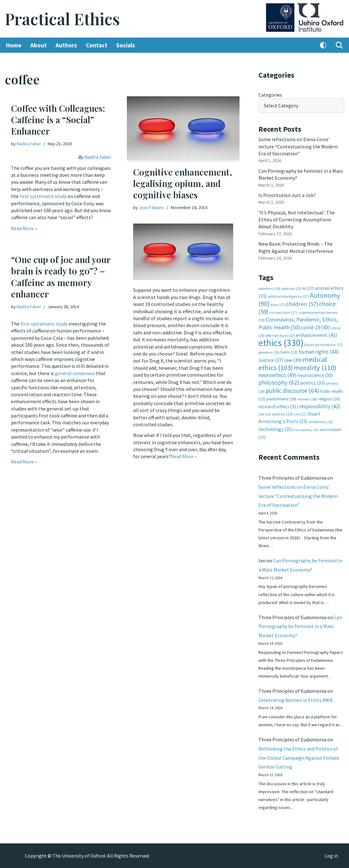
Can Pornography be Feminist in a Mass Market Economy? (300, 626)
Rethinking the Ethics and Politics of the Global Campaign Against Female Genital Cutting (299, 758)
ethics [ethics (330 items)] (281, 343)
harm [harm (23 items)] (289, 352)
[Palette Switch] (323, 45)
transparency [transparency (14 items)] (306, 430)
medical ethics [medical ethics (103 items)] (293, 363)
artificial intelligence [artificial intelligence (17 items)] (288, 296)
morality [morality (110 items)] (315, 368)
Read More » (24, 228)
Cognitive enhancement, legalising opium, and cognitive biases (183, 183)
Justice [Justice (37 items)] (271, 360)
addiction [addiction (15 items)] (291, 289)
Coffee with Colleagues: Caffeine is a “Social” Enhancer (58, 120)
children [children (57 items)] (302, 304)
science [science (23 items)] (282, 414)
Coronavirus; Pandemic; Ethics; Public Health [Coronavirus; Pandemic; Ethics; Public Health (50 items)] (298, 323)
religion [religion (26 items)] (329, 399)
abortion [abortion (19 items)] (269, 288)
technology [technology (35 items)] (276, 429)
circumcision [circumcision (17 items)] (283, 312)
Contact (97, 45)
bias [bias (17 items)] (278, 305)
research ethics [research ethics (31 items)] (278, 407)
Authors (66, 45)
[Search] (339, 45)
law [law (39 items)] (293, 360)
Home (14, 45)
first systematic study (43, 196)
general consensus (75, 373)
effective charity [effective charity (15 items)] (280, 336)
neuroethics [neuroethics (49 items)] (278, 375)
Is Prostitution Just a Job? (287, 195)
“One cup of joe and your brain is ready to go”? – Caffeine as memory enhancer (61, 277)
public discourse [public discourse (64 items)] (292, 391)
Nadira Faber (29, 144)
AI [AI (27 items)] (308, 288)
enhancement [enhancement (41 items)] (317, 335)
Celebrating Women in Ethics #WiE (296, 700)
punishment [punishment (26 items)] (281, 399)
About (38, 45)
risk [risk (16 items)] (265, 414)
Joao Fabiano (151, 207)
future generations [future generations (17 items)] (324, 345)
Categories (270, 95)
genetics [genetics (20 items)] (269, 352)
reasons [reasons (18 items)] (307, 399)
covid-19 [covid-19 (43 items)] (316, 327)
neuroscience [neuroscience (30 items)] (315, 375)
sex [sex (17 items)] (300, 414)
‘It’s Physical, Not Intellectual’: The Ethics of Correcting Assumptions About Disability (297, 220)
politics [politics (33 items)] (313, 383)
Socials (126, 45)
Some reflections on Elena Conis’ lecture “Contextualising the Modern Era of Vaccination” (298, 146)
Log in (331, 856)
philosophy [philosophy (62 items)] (279, 382)
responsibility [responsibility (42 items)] (320, 406)
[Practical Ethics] (62, 19)
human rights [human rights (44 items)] (319, 352)
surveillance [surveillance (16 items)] (321, 422)
